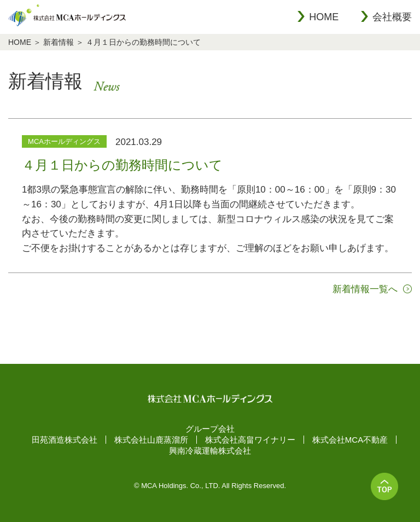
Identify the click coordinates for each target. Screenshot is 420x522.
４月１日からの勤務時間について (143, 42)
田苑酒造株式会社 (65, 440)
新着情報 (59, 42)
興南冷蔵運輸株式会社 (210, 451)
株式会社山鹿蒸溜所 (151, 440)
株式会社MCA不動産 (350, 440)
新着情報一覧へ (365, 289)
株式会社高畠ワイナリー (250, 440)
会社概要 (392, 17)
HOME (324, 17)
